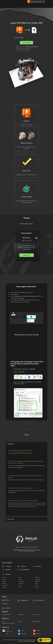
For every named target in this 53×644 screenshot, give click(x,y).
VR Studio (22, 566)
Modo (20, 579)
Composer (6, 566)
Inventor (4, 587)
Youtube (37, 631)
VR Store (6, 600)
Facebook (22, 634)
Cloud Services (37, 615)
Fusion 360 (5, 585)
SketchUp (37, 578)
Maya (20, 578)
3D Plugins (6, 574)
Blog (3, 621)
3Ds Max (4, 578)
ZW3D (36, 585)
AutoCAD (4, 581)
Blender (4, 583)
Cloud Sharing (38, 600)
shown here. (26, 302)
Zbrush (37, 587)
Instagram (37, 634)
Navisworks (21, 581)
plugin (23, 292)
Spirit (36, 583)
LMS (5, 604)
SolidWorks (38, 581)
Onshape (21, 583)
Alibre (4, 579)
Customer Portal (6, 615)
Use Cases (6, 608)
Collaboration (23, 600)
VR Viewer (37, 566)
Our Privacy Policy (30, 641)
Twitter (6, 634)
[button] (26, 43)
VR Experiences (21, 615)
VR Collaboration (23, 570)
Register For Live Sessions (9, 623)
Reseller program (37, 621)
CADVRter (6, 570)
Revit (20, 585)
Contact (20, 621)
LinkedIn (21, 631)
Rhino (20, 587)
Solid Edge (38, 579)
